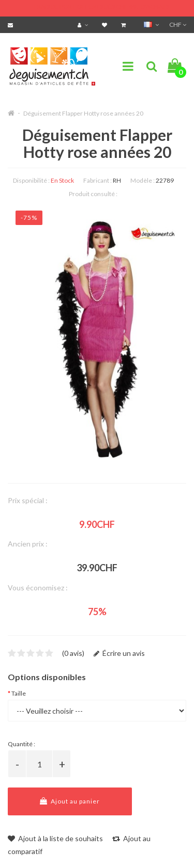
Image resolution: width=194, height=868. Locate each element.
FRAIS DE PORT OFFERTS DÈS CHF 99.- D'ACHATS (101, 6)
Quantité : (21, 744)
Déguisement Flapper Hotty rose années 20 (83, 113)
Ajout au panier (70, 801)
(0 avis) (73, 653)
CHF (178, 25)
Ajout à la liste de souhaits (55, 838)
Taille (19, 693)
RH (117, 180)
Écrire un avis (119, 653)
